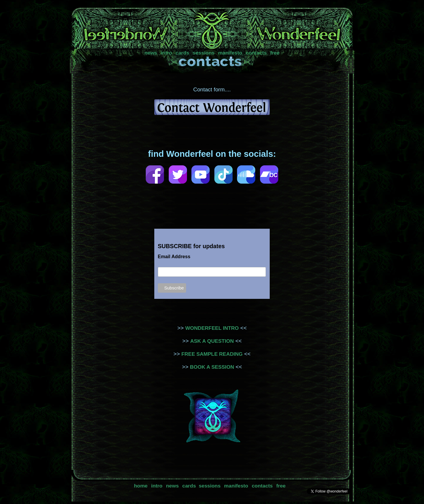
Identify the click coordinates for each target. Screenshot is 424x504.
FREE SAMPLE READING (212, 354)
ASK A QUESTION (212, 341)
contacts (256, 53)
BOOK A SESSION (212, 367)
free (275, 53)
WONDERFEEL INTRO (212, 328)
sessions (204, 53)
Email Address (174, 257)
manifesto (230, 53)
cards (182, 53)
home (141, 486)
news (151, 53)
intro (167, 53)
